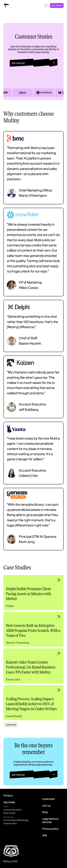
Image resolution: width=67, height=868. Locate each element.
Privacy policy (50, 829)
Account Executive (13, 810)
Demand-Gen (10, 823)
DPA (45, 835)
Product (8, 795)
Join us (46, 805)
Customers (49, 799)
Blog (45, 812)
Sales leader (10, 813)
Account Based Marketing (16, 820)
